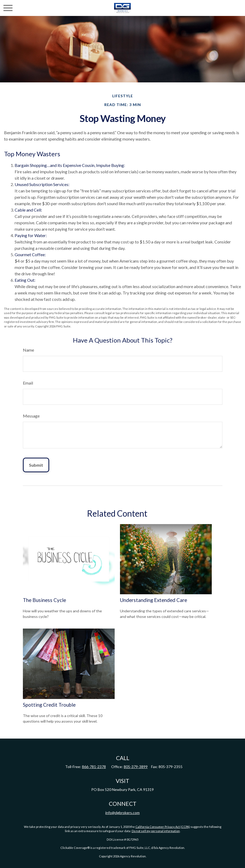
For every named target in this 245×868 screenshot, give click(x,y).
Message (31, 416)
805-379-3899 (136, 767)
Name (28, 350)
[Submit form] (36, 465)
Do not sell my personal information (156, 831)
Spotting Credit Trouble (49, 705)
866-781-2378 (94, 767)
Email (28, 383)
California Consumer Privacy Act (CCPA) (163, 827)
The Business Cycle (44, 600)
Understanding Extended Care (153, 600)
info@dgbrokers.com (122, 813)
